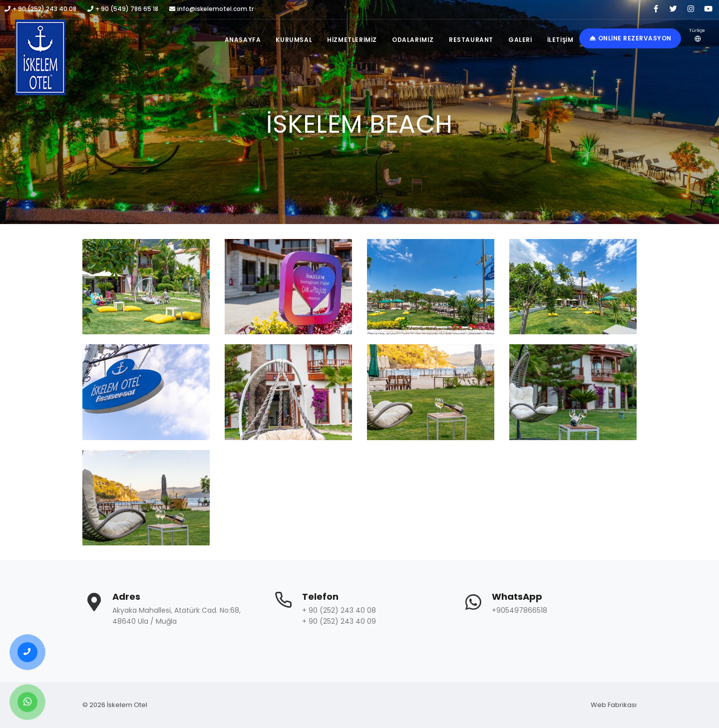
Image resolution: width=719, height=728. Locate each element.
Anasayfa (243, 40)
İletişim (560, 40)
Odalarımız (413, 40)
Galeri (520, 40)
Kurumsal (294, 40)
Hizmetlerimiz (352, 40)
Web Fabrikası (614, 705)
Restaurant (471, 40)
